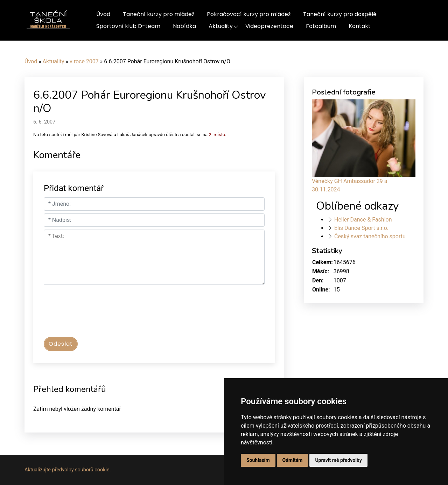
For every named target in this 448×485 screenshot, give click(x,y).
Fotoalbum (321, 26)
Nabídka (184, 26)
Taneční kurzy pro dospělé (340, 14)
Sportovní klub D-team (128, 26)
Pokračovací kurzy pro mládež (249, 14)
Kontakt (360, 26)
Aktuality (221, 26)
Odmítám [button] (293, 460)
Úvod (103, 14)
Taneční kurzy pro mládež (159, 14)
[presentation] (97, 314)
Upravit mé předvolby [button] (338, 460)
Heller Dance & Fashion (363, 220)
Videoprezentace (269, 26)
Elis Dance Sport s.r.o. (361, 228)
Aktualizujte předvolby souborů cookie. (68, 470)
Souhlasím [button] (258, 460)
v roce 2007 (84, 61)
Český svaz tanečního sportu (370, 236)
